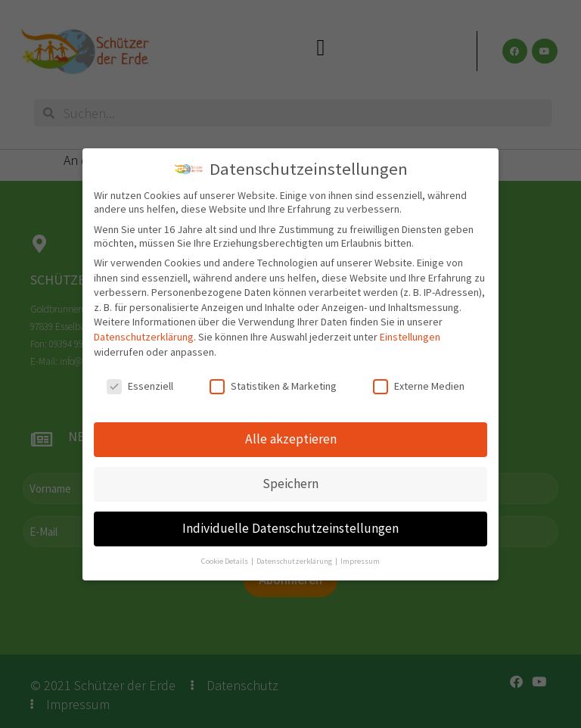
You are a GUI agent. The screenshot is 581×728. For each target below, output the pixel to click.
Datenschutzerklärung (144, 337)
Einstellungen (410, 337)
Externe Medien (419, 386)
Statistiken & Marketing (273, 386)
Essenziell (140, 386)
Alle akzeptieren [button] (291, 439)
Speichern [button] (290, 484)
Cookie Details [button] (225, 561)
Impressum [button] (360, 561)
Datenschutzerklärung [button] (295, 561)
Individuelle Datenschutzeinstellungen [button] (290, 528)
